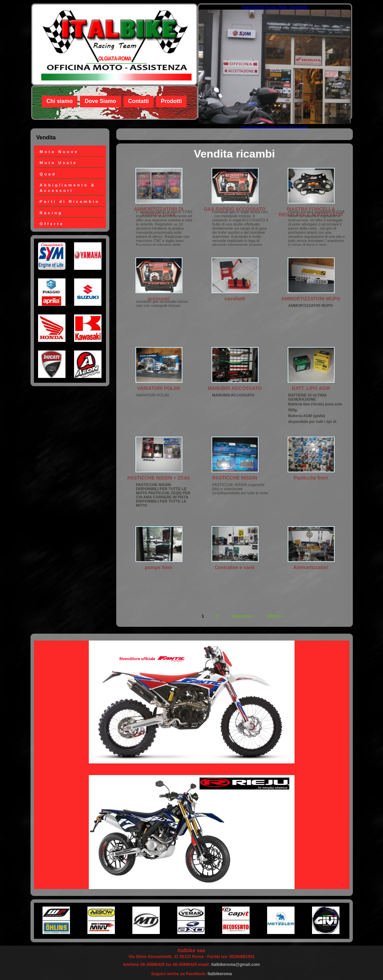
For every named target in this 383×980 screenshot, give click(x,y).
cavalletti (235, 299)
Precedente (253, 7)
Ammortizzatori (311, 567)
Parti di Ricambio (70, 201)
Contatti (139, 101)
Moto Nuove (59, 152)
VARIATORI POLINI (159, 388)
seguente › (242, 616)
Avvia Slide (276, 7)
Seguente (298, 7)
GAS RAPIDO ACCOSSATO (235, 209)
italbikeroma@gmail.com (236, 965)
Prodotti (171, 101)
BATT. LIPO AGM (311, 388)
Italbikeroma (220, 974)
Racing (51, 213)
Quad (48, 174)
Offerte (52, 224)
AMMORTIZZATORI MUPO (311, 299)
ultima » (274, 616)
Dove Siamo (100, 101)
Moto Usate (59, 163)
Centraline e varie (235, 567)
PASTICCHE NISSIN (235, 478)
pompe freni (158, 567)
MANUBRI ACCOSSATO (235, 388)
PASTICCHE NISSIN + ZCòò (158, 478)
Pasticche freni (311, 478)
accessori (159, 299)
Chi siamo (60, 101)
